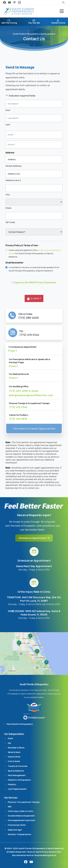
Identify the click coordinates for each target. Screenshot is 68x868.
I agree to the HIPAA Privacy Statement (35, 282)
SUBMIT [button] (34, 299)
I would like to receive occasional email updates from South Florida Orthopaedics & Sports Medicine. (34, 269)
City (8, 195)
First (8, 110)
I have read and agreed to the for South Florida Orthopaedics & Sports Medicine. (35, 253)
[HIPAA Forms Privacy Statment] (13, 282)
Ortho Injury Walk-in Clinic (34, 592)
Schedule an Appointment (34, 561)
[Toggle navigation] (62, 11)
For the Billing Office (19, 386)
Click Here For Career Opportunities (34, 429)
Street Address (14, 166)
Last (8, 125)
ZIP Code (10, 222)
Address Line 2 (13, 180)
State (8, 208)
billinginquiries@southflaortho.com (31, 395)
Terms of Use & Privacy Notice (41, 852)
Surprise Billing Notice (45, 855)
